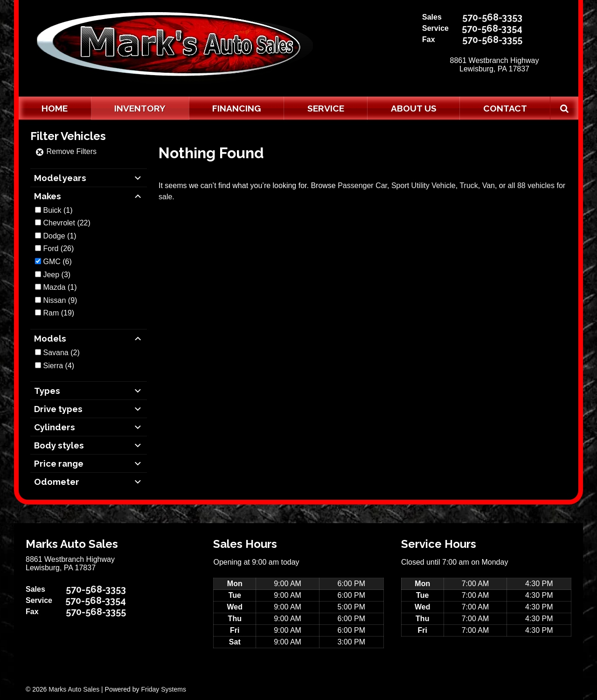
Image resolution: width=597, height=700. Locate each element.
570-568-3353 (492, 17)
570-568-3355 (492, 40)
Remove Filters (66, 151)
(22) (66, 223)
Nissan (54, 300)
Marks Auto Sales (74, 689)
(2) (61, 353)
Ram (51, 313)
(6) (57, 262)
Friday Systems (163, 689)
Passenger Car (362, 185)
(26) (58, 248)
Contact (505, 108)
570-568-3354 (492, 28)
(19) (59, 313)
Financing (236, 108)
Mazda (54, 287)
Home (55, 108)
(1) (58, 210)
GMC (52, 262)
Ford (51, 248)
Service (326, 108)
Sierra (53, 366)
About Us (414, 108)
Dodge (54, 236)
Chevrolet (59, 223)
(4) (59, 366)
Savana (56, 353)
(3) (57, 275)
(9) (60, 300)
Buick (52, 210)
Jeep (51, 275)
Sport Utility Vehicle (423, 185)
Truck (469, 185)
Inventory (140, 108)
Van (489, 185)
